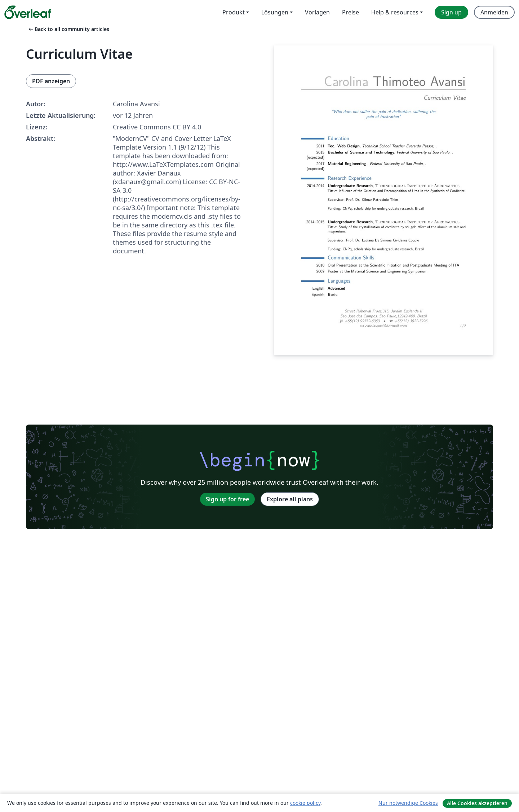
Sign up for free (227, 499)
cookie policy (305, 803)
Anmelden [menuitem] (494, 12)
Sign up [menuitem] (451, 12)
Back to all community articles (68, 29)
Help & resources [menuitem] (395, 12)
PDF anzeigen (51, 81)
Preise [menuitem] (351, 12)
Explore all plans (290, 499)
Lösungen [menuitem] (275, 12)
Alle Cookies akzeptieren (477, 803)
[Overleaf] (28, 12)
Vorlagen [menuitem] (317, 12)
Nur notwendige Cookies (408, 803)
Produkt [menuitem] (234, 12)
